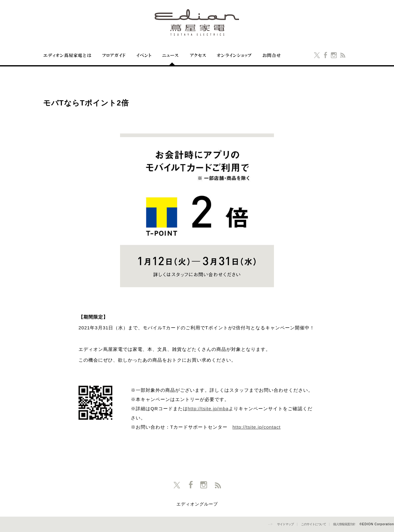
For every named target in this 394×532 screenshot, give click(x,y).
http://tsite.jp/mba (208, 409)
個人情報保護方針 (344, 524)
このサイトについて (314, 524)
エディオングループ (197, 504)
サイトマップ (285, 524)
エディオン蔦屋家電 (197, 22)
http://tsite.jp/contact (256, 427)
